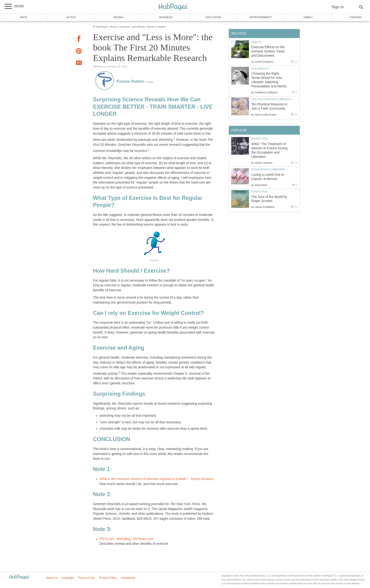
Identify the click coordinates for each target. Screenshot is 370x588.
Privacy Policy (108, 578)
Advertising (128, 578)
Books (118, 17)
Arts (24, 17)
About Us (52, 578)
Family (308, 17)
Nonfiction (259, 139)
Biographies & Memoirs (268, 169)
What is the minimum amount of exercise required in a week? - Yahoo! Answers (157, 479)
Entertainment (261, 17)
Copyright (68, 578)
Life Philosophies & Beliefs (271, 99)
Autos (71, 17)
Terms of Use (86, 578)
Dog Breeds (260, 69)
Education (213, 17)
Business (166, 17)
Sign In (338, 7)
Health (256, 42)
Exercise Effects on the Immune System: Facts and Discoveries (268, 51)
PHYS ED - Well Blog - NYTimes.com (127, 539)
